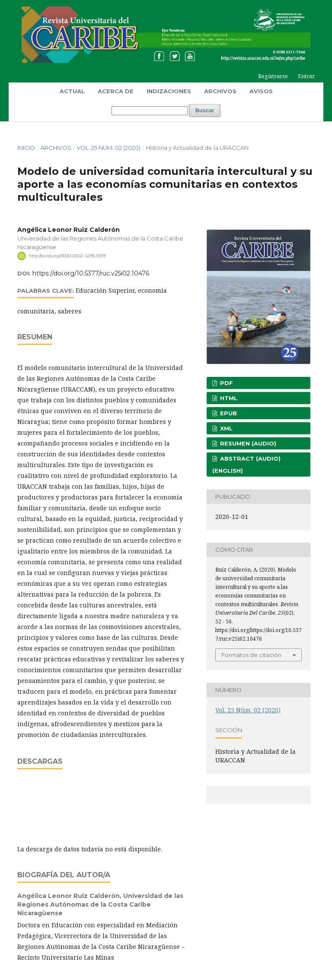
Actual (72, 91)
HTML (228, 398)
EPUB (228, 413)
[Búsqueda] (150, 111)
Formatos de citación (251, 655)
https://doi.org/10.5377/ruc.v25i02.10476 (91, 273)
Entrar (306, 76)
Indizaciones (169, 91)
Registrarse (273, 76)
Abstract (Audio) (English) (246, 465)
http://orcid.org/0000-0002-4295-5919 (67, 256)
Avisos (261, 91)
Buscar (204, 110)
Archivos (220, 91)
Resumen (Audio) (247, 443)
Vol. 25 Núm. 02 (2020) (109, 148)
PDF (226, 383)
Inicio (26, 148)
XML (225, 428)
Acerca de (116, 91)
